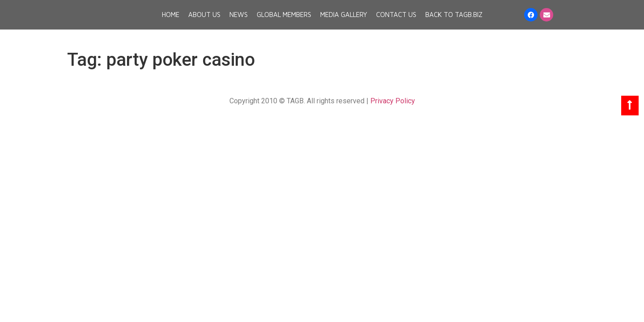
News (239, 23)
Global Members (284, 23)
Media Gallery (344, 23)
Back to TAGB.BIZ (454, 23)
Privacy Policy (393, 101)
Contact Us (396, 23)
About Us (204, 23)
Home (171, 23)
